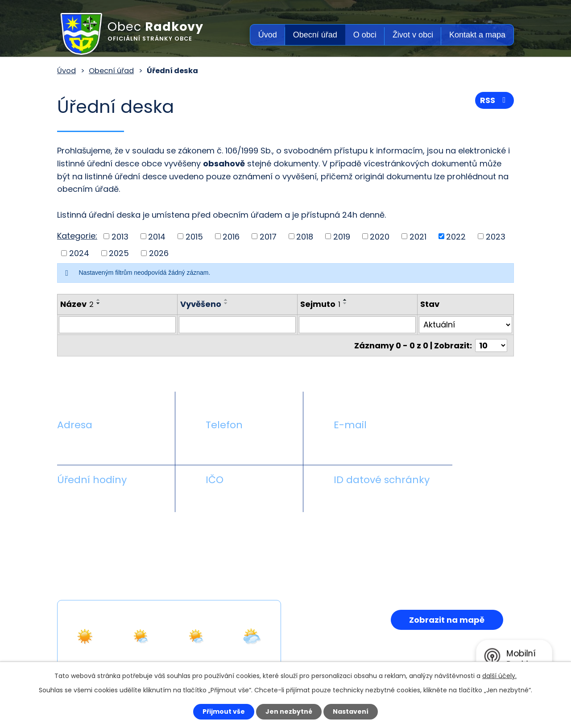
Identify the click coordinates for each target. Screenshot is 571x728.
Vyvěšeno (201, 304)
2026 (159, 253)
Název (77, 304)
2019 (342, 236)
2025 (119, 253)
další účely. (499, 676)
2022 (456, 236)
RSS (495, 100)
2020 (380, 236)
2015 (194, 236)
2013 (120, 236)
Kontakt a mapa (477, 35)
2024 (79, 253)
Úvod (268, 35)
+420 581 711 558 (238, 446)
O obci (365, 35)
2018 (305, 236)
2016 (231, 236)
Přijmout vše (224, 711)
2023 (496, 236)
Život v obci (413, 35)
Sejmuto (320, 304)
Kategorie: (77, 236)
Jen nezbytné (289, 711)
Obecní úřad (315, 35)
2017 (268, 236)
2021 (418, 236)
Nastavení (351, 711)
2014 (157, 236)
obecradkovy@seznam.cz (385, 446)
